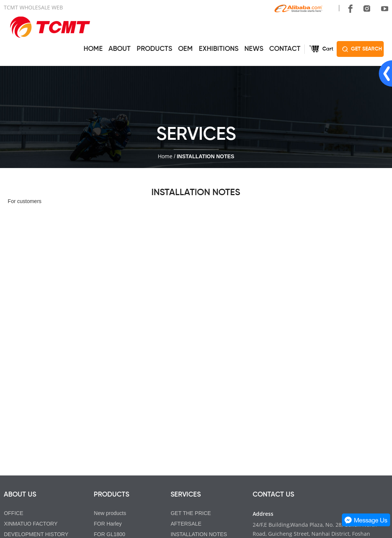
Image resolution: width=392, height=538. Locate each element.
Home (165, 156)
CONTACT (285, 49)
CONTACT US (273, 495)
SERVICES (186, 495)
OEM (185, 49)
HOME (93, 49)
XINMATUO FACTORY (31, 524)
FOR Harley (108, 524)
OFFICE (13, 513)
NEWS (254, 49)
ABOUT (120, 49)
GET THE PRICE (191, 513)
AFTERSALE (186, 524)
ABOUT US (20, 495)
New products (110, 513)
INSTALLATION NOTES (199, 534)
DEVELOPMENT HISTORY (36, 534)
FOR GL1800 (109, 534)
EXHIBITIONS (219, 49)
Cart (328, 49)
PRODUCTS (154, 49)
